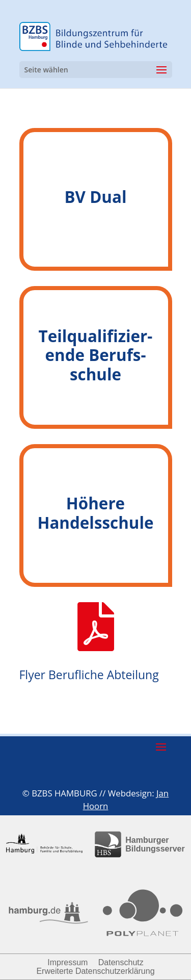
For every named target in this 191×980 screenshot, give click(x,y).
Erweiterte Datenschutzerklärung (95, 971)
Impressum (67, 962)
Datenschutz (121, 962)
